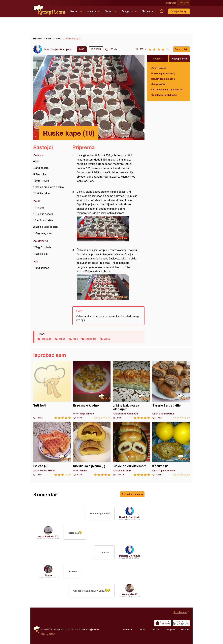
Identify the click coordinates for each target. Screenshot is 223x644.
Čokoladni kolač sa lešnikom (167, 89)
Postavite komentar (132, 494)
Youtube (155, 630)
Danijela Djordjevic (61, 49)
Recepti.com (50, 10)
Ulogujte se (184, 3)
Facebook (128, 630)
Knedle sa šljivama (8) (92, 449)
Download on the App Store (163, 623)
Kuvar (74, 11)
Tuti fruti (52, 390)
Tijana (48, 575)
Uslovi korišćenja (73, 629)
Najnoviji (158, 59)
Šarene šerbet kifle (171, 390)
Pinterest (185, 630)
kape (75, 339)
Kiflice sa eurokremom (131, 449)
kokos (62, 339)
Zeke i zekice (159, 68)
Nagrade (147, 11)
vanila (107, 339)
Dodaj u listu (182, 49)
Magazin (127, 11)
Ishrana (91, 11)
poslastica (91, 339)
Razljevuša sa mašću (163, 79)
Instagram (170, 630)
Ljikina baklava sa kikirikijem (131, 390)
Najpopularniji (179, 59)
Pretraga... (162, 11)
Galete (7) (52, 449)
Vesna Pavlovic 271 (48, 536)
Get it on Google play (181, 623)
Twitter (142, 630)
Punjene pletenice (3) (163, 73)
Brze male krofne (92, 390)
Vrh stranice (180, 612)
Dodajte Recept (179, 11)
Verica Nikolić (130, 594)
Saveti (109, 11)
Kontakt (96, 629)
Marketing (86, 629)
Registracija (171, 3)
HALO (52, 634)
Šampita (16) (158, 84)
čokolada (46, 339)
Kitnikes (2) (171, 449)
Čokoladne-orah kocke (164, 95)
